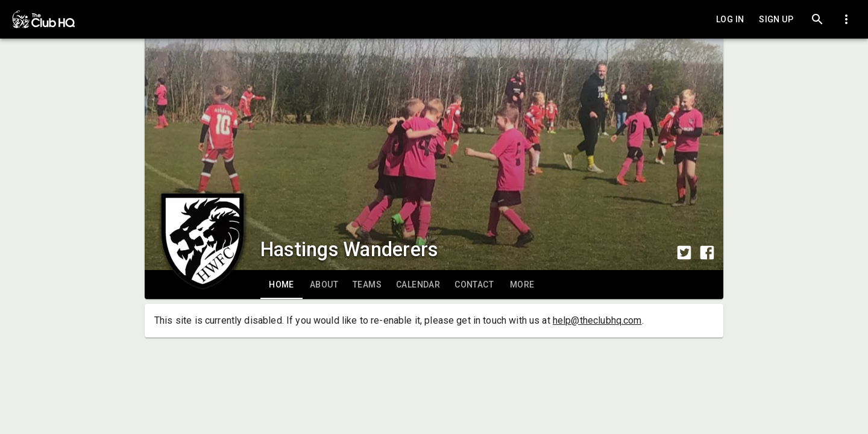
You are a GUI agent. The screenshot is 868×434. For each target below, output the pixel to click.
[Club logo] (203, 215)
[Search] (817, 19)
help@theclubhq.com (597, 320)
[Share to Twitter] (684, 253)
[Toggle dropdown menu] (846, 19)
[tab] (281, 285)
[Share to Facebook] (707, 253)
